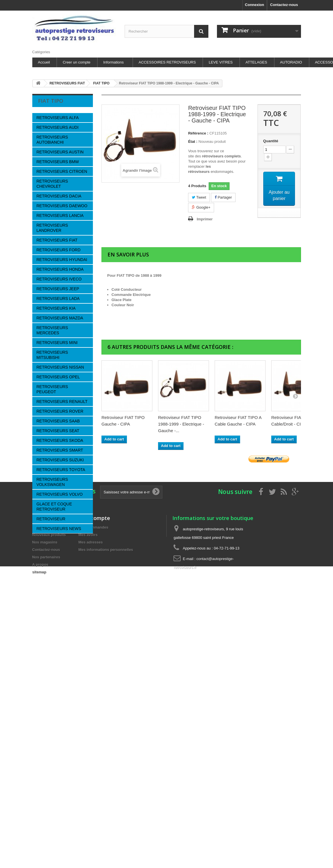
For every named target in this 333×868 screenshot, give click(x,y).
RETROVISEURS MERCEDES (52, 330)
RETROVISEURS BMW (58, 162)
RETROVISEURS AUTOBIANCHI (52, 140)
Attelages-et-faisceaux (60, 766)
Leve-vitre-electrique (59, 783)
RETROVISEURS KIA (56, 308)
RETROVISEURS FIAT (57, 240)
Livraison (50, 664)
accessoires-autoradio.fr (62, 757)
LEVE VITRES (221, 62)
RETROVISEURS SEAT (58, 431)
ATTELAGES (256, 62)
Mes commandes (93, 864)
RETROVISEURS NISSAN (60, 367)
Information (57, 650)
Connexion (255, 5)
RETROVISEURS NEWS (59, 529)
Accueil (44, 62)
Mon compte (94, 855)
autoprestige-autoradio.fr (62, 749)
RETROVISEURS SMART (60, 450)
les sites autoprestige (60, 706)
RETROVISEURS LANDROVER (52, 228)
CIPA (46, 614)
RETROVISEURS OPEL (58, 377)
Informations (113, 62)
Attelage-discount (56, 791)
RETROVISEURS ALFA (58, 118)
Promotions (43, 864)
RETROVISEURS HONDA (60, 269)
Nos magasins (54, 715)
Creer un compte (76, 62)
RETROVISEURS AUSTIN (60, 152)
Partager (223, 197)
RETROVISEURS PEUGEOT (52, 389)
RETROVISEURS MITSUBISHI (52, 355)
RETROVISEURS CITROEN (62, 171)
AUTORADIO (291, 62)
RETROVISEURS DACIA (59, 196)
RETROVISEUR (51, 519)
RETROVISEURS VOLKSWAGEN (52, 482)
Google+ (201, 207)
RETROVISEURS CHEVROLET (52, 184)
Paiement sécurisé (58, 698)
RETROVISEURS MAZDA (60, 318)
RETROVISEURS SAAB (58, 421)
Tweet (199, 197)
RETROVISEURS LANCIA (60, 215)
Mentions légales (56, 681)
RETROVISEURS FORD (59, 250)
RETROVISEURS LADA (58, 298)
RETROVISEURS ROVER (60, 411)
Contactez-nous (284, 5)
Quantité (271, 141)
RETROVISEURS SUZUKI (60, 460)
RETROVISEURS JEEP (58, 289)
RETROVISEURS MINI (57, 343)
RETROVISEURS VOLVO (60, 494)
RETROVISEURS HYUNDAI (62, 260)
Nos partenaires (55, 689)
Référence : (198, 133)
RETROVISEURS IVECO (59, 279)
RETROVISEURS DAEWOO (62, 206)
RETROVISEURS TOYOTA (61, 470)
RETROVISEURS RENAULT (62, 402)
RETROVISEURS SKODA (60, 440)
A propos (50, 672)
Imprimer (205, 219)
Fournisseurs (57, 600)
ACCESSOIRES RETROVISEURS (167, 62)
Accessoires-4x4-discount (63, 774)
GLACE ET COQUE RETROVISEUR (54, 507)
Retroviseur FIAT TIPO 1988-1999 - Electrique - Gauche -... (181, 424)
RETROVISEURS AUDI (58, 127)
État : (193, 142)
